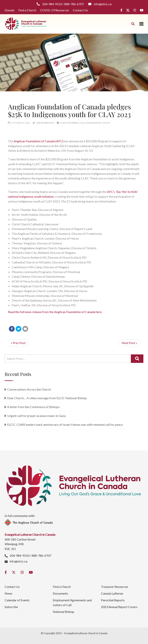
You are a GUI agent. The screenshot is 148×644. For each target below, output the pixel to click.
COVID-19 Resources (55, 10)
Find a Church (27, 10)
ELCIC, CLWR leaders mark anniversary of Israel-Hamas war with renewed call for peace (65, 424)
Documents (60, 593)
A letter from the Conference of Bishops (33, 407)
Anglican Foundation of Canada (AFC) (38, 141)
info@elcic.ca (18, 561)
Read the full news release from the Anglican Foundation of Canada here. (55, 312)
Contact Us (80, 10)
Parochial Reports (113, 600)
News (8, 593)
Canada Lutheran (112, 593)
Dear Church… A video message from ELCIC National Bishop (47, 398)
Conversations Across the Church (29, 389)
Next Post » (129, 343)
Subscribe (11, 607)
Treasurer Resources (115, 587)
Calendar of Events (17, 600)
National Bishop (63, 612)
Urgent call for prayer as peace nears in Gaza (36, 416)
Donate (10, 10)
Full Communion (90, 123)
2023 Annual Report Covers (119, 607)
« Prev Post (18, 343)
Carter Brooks (45, 123)
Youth (106, 123)
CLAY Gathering (69, 123)
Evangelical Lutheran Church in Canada (86, 633)
